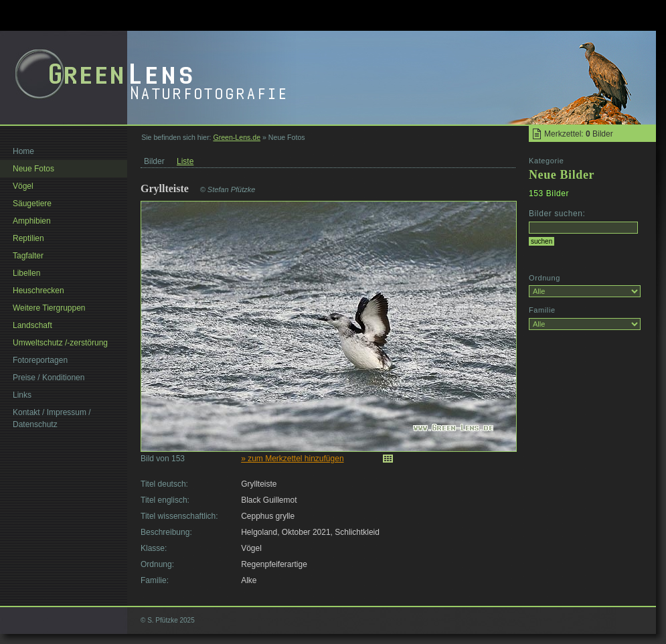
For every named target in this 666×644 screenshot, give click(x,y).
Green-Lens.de (237, 137)
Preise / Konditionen (49, 378)
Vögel (23, 186)
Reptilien (28, 238)
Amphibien (32, 221)
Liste (185, 161)
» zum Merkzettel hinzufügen (292, 459)
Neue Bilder (562, 175)
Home (23, 151)
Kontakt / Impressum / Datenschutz (52, 418)
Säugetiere (32, 204)
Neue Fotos (33, 169)
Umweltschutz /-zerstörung (60, 343)
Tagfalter (28, 256)
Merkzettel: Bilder (579, 134)
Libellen (26, 273)
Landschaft (32, 325)
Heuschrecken (38, 291)
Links (22, 395)
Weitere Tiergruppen (49, 308)
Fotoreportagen (40, 360)
